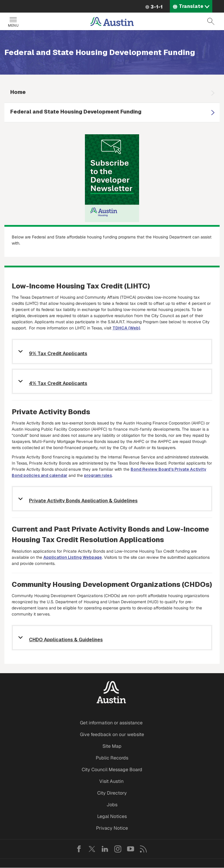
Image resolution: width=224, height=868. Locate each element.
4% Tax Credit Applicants (58, 384)
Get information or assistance (111, 723)
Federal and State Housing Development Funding (76, 112)
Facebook (79, 849)
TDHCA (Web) (126, 328)
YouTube (131, 849)
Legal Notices (112, 816)
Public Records (112, 758)
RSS (143, 849)
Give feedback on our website (112, 734)
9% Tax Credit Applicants (58, 354)
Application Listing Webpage (73, 557)
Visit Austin (111, 781)
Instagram (118, 849)
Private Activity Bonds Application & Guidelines (83, 501)
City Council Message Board (112, 770)
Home (18, 92)
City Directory (112, 793)
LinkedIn (105, 849)
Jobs (112, 805)
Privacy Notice (112, 828)
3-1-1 (157, 7)
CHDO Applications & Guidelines (66, 640)
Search (211, 21)
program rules (98, 475)
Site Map (112, 746)
